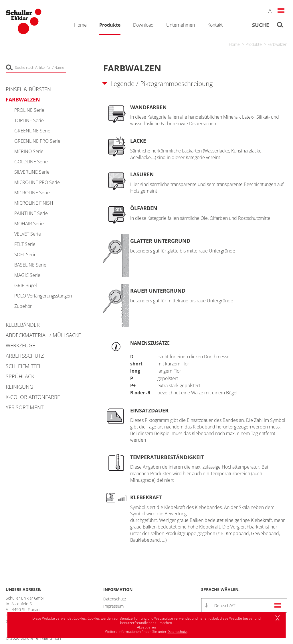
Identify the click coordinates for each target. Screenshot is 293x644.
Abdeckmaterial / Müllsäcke (43, 335)
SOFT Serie (25, 255)
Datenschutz (115, 599)
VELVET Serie (28, 234)
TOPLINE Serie (29, 120)
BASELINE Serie (30, 265)
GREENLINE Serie (32, 131)
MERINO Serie (29, 151)
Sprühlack (20, 376)
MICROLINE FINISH (34, 203)
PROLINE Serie (29, 110)
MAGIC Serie (27, 275)
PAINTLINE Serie (31, 213)
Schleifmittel (24, 366)
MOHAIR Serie (29, 224)
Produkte (254, 44)
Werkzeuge (20, 345)
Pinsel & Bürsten (28, 89)
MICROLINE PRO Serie (37, 182)
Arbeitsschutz (25, 356)
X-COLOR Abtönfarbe (33, 397)
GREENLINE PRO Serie (37, 141)
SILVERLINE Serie (32, 172)
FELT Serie (25, 244)
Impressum (113, 606)
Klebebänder (23, 325)
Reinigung (19, 387)
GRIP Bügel (26, 285)
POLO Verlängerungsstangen (43, 296)
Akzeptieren (146, 627)
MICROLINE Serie (32, 193)
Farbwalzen (277, 44)
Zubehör (23, 306)
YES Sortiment (25, 407)
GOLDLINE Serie (31, 162)
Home (234, 44)
